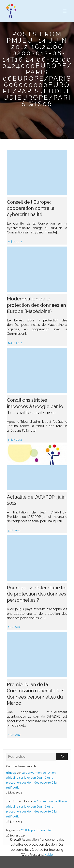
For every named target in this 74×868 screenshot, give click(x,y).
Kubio (49, 855)
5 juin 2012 (14, 530)
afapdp (11, 773)
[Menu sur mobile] (65, 11)
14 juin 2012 (15, 241)
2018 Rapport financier (36, 830)
